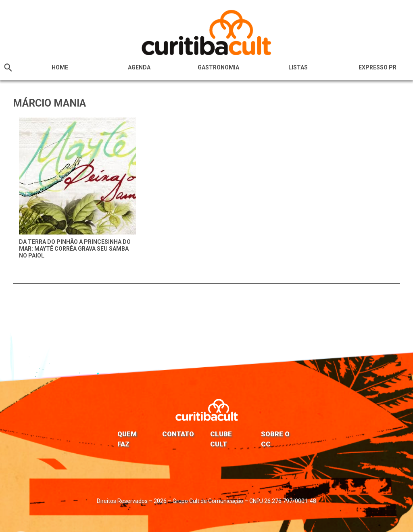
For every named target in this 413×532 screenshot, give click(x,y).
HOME (60, 67)
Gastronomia (218, 67)
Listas (298, 67)
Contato (178, 434)
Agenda (139, 67)
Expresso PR (378, 67)
